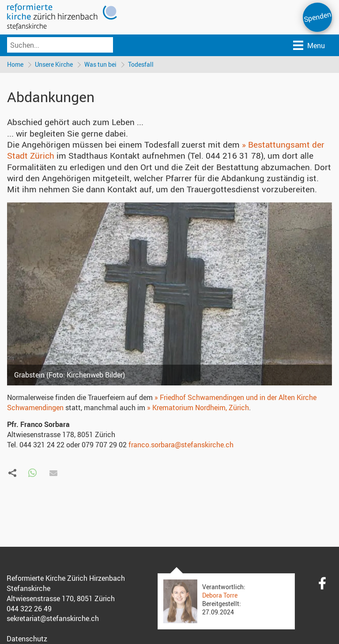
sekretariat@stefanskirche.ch (53, 618)
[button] (32, 473)
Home (15, 64)
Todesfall (141, 64)
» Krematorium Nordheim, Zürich (198, 408)
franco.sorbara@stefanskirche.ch (181, 445)
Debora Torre (220, 595)
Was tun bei (100, 64)
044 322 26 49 (29, 609)
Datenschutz (27, 639)
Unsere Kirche (54, 64)
